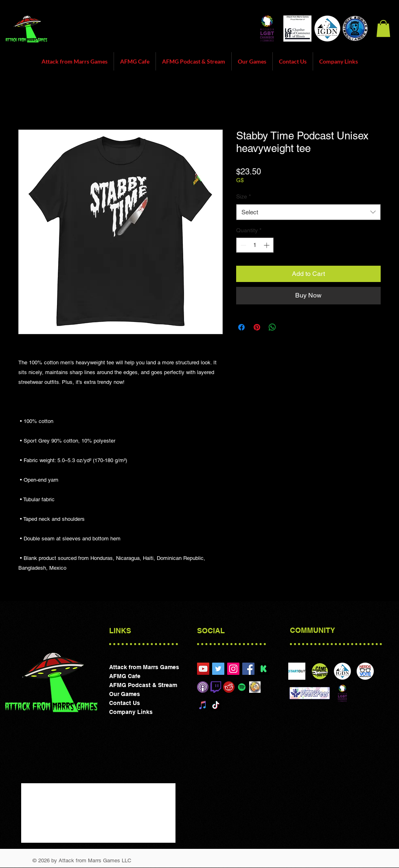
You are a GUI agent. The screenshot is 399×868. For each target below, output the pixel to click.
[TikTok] (216, 705)
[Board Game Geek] (255, 687)
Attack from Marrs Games (144, 667)
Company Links (131, 712)
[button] (383, 29)
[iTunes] (203, 705)
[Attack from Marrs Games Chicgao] (203, 669)
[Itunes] (203, 687)
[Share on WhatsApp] (272, 327)
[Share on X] (288, 327)
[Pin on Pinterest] (257, 327)
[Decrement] (242, 245)
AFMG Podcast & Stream (143, 685)
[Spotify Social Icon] (242, 687)
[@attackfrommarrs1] (218, 669)
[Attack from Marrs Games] (233, 669)
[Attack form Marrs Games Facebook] (248, 669)
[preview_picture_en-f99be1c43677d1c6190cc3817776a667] (263, 669)
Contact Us (125, 703)
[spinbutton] (255, 245)
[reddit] (229, 687)
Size (243, 196)
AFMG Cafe (125, 676)
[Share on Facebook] (241, 327)
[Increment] (267, 245)
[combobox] (308, 212)
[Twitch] (216, 687)
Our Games (125, 694)
